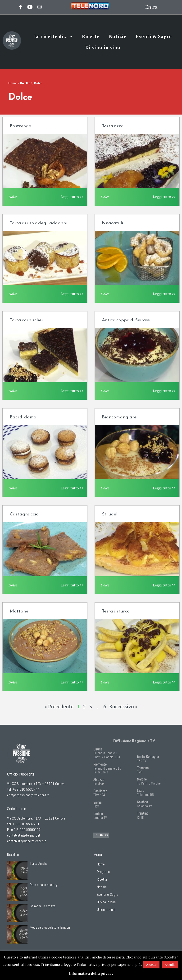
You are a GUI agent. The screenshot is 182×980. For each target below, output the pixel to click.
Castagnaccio (24, 514)
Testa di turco (116, 611)
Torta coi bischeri (27, 320)
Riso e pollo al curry (44, 885)
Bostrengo (20, 126)
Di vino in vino (103, 47)
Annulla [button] (170, 965)
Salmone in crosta (43, 906)
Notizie (118, 36)
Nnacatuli (112, 223)
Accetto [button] (151, 965)
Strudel (110, 514)
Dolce (13, 197)
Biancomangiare (119, 417)
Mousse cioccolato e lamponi (50, 927)
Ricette (91, 36)
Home (13, 83)
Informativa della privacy (91, 973)
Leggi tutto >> (72, 197)
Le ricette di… (53, 36)
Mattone (19, 611)
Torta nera (113, 126)
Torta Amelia (39, 863)
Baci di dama (23, 417)
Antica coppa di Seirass (126, 320)
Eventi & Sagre (154, 36)
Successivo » (123, 706)
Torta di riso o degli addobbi (39, 223)
